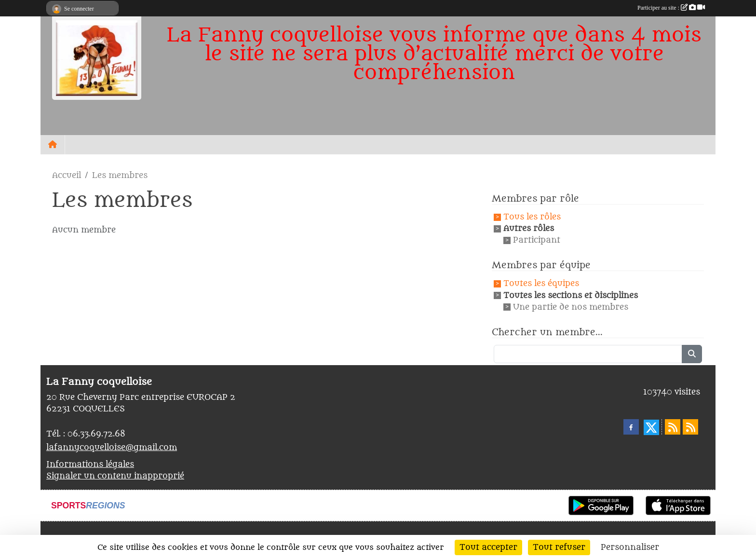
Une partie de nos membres (571, 307)
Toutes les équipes (541, 284)
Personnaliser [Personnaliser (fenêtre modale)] (630, 547)
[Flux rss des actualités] (673, 427)
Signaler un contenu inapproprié (115, 476)
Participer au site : (671, 8)
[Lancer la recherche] (692, 354)
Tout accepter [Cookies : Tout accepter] (488, 547)
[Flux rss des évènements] (690, 427)
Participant (537, 240)
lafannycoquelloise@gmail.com (112, 448)
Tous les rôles (532, 217)
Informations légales (90, 464)
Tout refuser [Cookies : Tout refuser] (559, 547)
